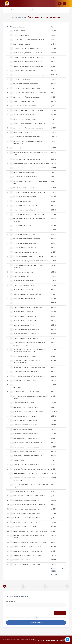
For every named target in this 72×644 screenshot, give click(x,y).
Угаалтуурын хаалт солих (21, 226)
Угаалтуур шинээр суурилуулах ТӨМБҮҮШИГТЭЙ (28, 93)
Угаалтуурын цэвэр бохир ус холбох (24, 84)
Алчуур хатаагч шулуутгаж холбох (24, 106)
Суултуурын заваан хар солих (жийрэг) (25, 294)
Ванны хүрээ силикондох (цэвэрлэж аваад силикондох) (27, 142)
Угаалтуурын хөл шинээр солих (23, 234)
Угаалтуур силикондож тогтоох (23, 197)
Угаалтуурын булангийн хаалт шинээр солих (27, 215)
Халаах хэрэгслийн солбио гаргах (24, 372)
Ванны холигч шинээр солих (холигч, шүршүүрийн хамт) (29, 153)
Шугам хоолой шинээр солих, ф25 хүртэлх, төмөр (29, 531)
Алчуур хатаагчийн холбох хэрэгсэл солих (27, 128)
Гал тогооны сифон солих (21, 429)
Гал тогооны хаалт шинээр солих (24, 421)
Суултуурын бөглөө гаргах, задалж (24, 338)
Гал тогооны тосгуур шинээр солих (24, 407)
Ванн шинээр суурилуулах (21, 133)
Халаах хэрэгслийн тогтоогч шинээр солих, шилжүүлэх (27, 386)
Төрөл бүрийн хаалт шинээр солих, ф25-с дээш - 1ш (30, 474)
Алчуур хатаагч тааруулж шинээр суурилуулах (28, 110)
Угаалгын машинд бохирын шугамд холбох (27, 257)
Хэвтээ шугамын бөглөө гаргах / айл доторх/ (28, 40)
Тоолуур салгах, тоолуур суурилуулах (25, 465)
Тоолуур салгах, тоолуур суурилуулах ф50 (27, 53)
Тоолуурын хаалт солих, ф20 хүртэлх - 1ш (26, 456)
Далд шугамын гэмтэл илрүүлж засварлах (26, 551)
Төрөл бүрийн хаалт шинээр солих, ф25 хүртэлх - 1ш (30, 469)
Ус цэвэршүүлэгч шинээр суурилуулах (25, 564)
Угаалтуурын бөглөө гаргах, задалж (24, 243)
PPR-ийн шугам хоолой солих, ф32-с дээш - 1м (28, 505)
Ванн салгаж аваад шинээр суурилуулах (26, 137)
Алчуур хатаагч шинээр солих (22, 102)
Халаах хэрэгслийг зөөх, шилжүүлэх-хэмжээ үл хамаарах (29, 397)
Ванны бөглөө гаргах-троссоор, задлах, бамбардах (30, 164)
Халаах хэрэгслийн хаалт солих (23, 356)
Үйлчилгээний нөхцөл (52, 640)
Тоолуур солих (17, 460)
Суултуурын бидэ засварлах (22, 312)
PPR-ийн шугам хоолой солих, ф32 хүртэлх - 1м (28, 496)
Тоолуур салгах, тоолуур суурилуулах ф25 (27, 66)
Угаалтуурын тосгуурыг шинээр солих (25, 230)
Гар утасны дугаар (11, 601)
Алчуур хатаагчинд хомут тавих (23, 115)
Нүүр (7, 10)
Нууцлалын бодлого (39, 640)
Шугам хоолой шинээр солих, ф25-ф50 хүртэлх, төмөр (28, 537)
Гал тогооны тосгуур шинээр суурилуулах (27, 412)
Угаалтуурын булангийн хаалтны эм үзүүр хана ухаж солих (28, 220)
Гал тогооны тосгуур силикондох (24, 416)
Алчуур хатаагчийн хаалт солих (23, 119)
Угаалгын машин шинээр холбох (23, 248)
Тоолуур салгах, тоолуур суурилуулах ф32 (27, 62)
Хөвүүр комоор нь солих (20, 44)
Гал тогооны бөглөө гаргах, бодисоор (25, 451)
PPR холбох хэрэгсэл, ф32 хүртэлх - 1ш (25, 500)
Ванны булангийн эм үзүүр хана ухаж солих (27, 168)
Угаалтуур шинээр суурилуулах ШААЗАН (26, 88)
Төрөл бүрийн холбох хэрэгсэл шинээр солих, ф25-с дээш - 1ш (29, 486)
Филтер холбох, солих (20, 35)
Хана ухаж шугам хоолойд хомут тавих (26, 556)
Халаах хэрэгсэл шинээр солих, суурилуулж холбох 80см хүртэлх (27, 344)
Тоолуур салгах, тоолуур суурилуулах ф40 (27, 57)
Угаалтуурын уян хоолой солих (23, 210)
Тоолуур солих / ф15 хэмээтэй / (23, 71)
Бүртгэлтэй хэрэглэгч (36, 623)
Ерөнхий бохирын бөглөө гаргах (23, 491)
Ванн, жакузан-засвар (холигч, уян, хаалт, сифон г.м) (29, 182)
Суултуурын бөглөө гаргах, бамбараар (25, 330)
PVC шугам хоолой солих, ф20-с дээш (25, 514)
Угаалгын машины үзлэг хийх (22, 272)
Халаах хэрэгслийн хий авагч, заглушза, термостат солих (26, 362)
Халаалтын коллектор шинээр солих (25, 392)
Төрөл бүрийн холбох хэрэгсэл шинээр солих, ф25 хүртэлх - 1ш (29, 479)
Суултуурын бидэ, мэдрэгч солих (23, 321)
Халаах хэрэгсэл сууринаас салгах (24, 381)
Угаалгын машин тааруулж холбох (24, 252)
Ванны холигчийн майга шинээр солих (25, 159)
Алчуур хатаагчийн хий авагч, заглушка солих (28, 124)
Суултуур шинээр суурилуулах (23, 281)
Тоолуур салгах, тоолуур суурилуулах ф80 (27, 49)
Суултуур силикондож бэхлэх (22, 285)
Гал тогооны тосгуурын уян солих (24, 425)
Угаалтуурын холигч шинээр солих (24, 206)
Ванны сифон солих (19, 148)
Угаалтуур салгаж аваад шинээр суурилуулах (28, 192)
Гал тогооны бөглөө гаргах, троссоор (25, 447)
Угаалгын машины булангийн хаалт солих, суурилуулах (26, 266)
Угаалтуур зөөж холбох (20, 79)
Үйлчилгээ (14, 10)
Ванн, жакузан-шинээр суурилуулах (24, 177)
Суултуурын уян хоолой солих (23, 299)
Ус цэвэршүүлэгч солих (20, 560)
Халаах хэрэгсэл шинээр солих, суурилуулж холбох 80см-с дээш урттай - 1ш (27, 350)
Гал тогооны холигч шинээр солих (24, 438)
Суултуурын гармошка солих (22, 290)
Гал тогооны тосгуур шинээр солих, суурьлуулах (29, 75)
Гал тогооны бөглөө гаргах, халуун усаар (26, 443)
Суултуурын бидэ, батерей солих (23, 325)
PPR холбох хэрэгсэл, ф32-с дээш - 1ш (25, 509)
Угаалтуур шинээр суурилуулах (23, 188)
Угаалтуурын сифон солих (21, 201)
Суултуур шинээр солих (20, 277)
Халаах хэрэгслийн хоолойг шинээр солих (27, 376)
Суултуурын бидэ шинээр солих (23, 316)
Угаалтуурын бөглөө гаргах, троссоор (25, 239)
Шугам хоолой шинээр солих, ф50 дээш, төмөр (28, 542)
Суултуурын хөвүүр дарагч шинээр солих (26, 307)
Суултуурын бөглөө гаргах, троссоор (25, 334)
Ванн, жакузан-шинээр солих (22, 172)
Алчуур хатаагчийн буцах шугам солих (25, 97)
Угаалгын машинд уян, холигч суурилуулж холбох (29, 261)
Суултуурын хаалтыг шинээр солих (24, 303)
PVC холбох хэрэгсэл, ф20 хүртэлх (23, 522)
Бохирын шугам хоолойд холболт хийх (26, 547)
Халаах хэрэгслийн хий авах (22, 403)
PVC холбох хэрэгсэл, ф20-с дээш (23, 527)
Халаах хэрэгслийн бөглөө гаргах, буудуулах (28, 367)
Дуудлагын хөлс (18, 31)
